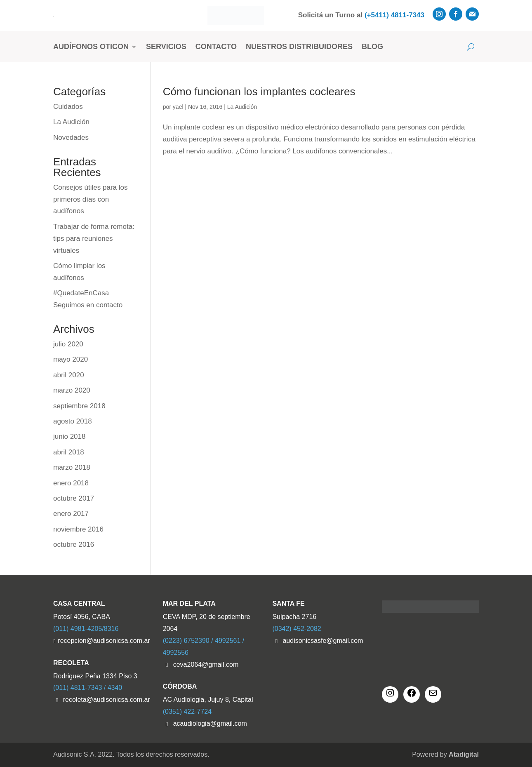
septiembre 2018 (79, 406)
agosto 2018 (73, 421)
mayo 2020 (71, 359)
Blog (372, 47)
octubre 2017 (74, 498)
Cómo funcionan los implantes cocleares (259, 92)
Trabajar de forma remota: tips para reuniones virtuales (94, 239)
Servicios (166, 47)
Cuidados (68, 107)
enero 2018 (71, 483)
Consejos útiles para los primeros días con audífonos (90, 199)
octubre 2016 (74, 545)
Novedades (71, 138)
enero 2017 (71, 514)
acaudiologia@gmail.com (210, 723)
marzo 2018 (72, 467)
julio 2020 (68, 344)
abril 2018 (69, 452)
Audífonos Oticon (91, 47)
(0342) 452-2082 (297, 629)
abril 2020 (69, 375)
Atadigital (464, 754)
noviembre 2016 (78, 529)
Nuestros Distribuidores (299, 47)
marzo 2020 (72, 390)
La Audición (242, 107)
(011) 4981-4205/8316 (86, 629)
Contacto (216, 47)
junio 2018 (69, 436)
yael (178, 107)
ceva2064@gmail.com (206, 665)
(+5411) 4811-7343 (394, 15)
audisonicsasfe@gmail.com (323, 641)
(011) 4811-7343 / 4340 (88, 688)
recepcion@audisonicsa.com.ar (104, 641)
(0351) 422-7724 (187, 712)
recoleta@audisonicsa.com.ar (107, 700)
